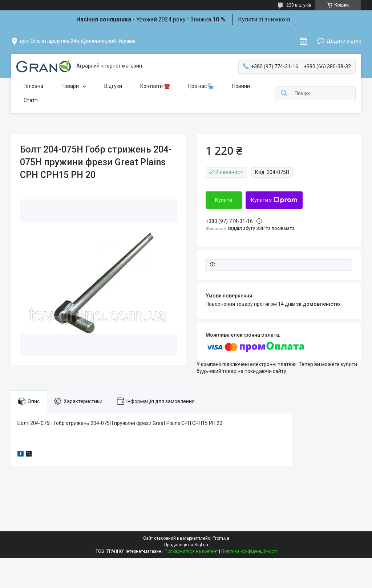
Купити (224, 200)
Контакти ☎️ (155, 86)
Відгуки (113, 86)
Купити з (274, 200)
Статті (31, 100)
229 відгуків (299, 5)
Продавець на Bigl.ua (186, 545)
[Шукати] (284, 94)
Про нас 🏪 (201, 86)
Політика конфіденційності (249, 551)
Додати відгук (344, 41)
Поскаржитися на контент (191, 551)
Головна (33, 86)
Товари (70, 86)
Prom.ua (221, 538)
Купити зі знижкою (264, 19)
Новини (241, 86)
